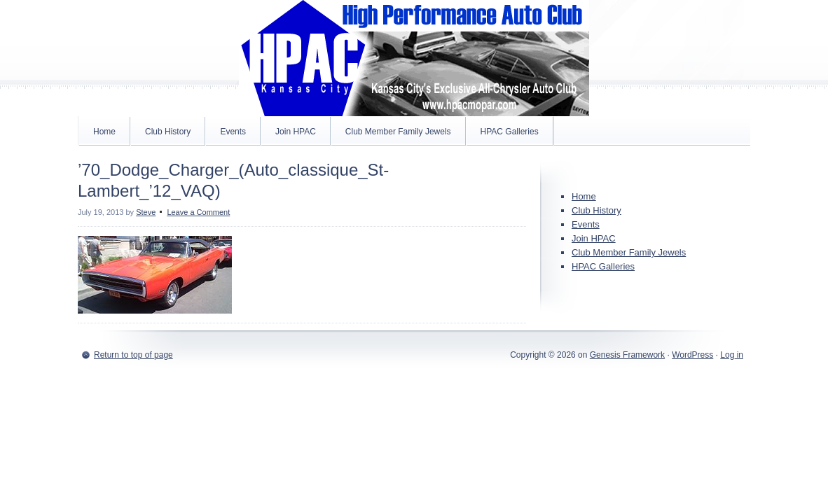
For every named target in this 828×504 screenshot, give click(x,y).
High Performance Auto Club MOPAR (414, 58)
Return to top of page (133, 355)
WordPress (692, 355)
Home (104, 132)
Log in (732, 355)
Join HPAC (296, 132)
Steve (146, 212)
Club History (168, 132)
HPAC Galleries (510, 132)
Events (233, 132)
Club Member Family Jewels (398, 132)
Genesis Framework (627, 355)
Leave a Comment (198, 212)
